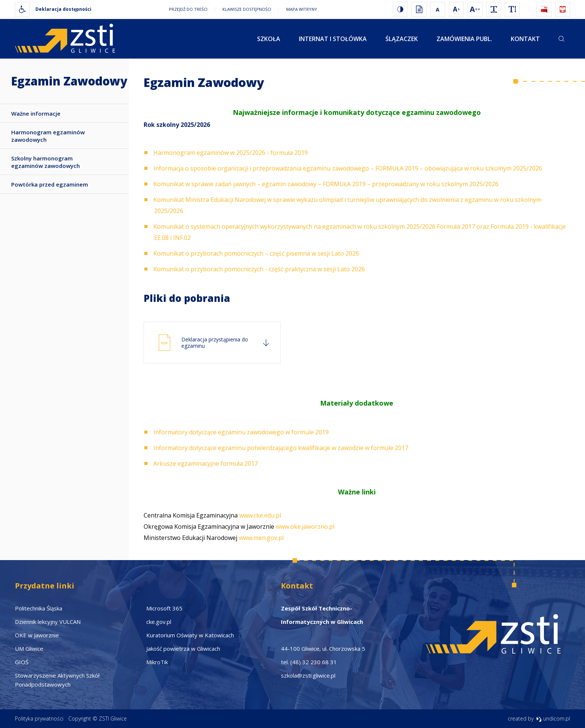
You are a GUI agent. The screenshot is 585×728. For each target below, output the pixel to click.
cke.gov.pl (159, 622)
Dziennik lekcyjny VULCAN (48, 622)
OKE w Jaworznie (37, 635)
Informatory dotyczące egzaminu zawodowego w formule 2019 (241, 432)
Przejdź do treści (188, 9)
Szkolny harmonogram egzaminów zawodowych (46, 162)
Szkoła (269, 39)
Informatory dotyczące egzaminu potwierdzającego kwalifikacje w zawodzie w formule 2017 (281, 448)
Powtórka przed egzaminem (50, 184)
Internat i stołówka (333, 39)
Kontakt (525, 39)
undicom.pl (553, 718)
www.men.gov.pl (261, 538)
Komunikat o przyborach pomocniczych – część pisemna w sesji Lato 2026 (256, 253)
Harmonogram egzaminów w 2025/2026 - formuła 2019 (231, 153)
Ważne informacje (36, 113)
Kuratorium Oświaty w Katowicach (190, 635)
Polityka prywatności (39, 718)
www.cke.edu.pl (260, 515)
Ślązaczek (402, 39)
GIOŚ (22, 662)
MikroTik (157, 662)
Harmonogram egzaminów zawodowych (48, 136)
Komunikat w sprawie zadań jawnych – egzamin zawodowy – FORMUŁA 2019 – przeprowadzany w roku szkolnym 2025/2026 (326, 184)
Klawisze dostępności (247, 9)
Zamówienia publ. (464, 39)
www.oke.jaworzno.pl (304, 527)
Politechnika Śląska (39, 608)
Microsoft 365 (164, 608)
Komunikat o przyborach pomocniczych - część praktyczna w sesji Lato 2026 (259, 269)
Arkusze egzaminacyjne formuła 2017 (206, 463)
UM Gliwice (29, 649)
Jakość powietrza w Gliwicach (183, 649)
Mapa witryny (302, 9)
